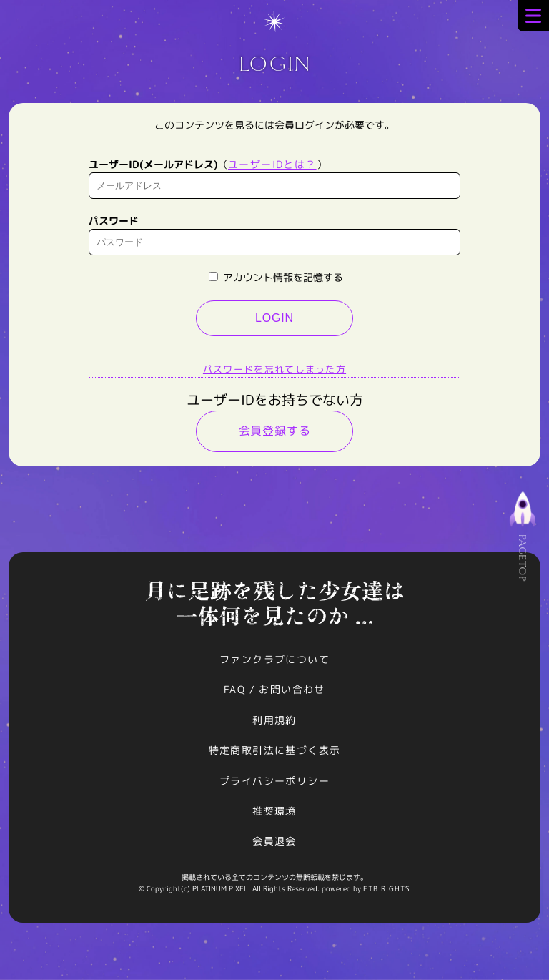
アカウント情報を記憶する (276, 277)
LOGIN (274, 318)
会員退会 (274, 841)
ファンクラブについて (274, 659)
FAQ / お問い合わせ (274, 689)
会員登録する (275, 431)
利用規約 (274, 720)
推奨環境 (274, 811)
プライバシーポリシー (274, 781)
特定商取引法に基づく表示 (275, 750)
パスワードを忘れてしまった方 (274, 369)
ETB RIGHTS (387, 888)
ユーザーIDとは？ (272, 164)
